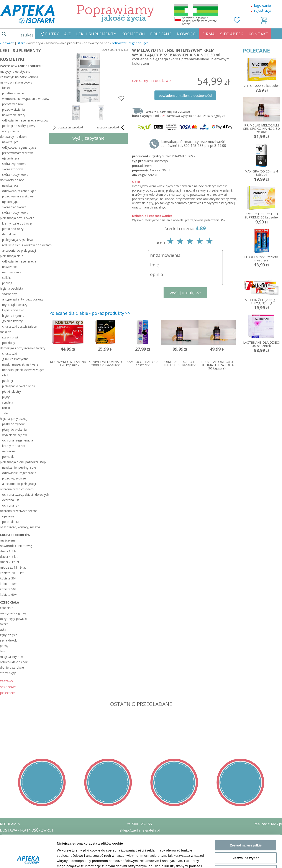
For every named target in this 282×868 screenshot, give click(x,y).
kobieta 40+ (8, 584)
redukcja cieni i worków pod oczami (25, 245)
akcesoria (9, 451)
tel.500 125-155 (140, 824)
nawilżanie (9, 267)
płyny (6, 397)
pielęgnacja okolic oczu (18, 386)
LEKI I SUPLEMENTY (96, 34)
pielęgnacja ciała (12, 256)
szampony (9, 294)
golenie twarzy (12, 321)
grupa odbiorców (15, 535)
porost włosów (13, 104)
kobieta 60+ (8, 595)
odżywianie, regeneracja (19, 261)
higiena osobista (11, 288)
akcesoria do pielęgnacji (19, 250)
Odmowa (246, 773)
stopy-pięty (8, 673)
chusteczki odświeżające (19, 326)
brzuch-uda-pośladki (14, 662)
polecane (7, 693)
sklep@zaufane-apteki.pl (140, 830)
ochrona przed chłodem (17, 489)
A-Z (68, 34)
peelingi (7, 381)
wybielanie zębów (15, 435)
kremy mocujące (14, 446)
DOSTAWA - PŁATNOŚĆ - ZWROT (27, 830)
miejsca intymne (11, 657)
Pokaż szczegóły (231, 792)
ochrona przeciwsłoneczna (19, 511)
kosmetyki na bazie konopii (19, 77)
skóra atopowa (13, 169)
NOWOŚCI (187, 34)
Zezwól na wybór (246, 761)
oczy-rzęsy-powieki (13, 619)
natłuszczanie (12, 272)
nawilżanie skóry (14, 115)
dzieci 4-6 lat (9, 557)
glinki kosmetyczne (15, 359)
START (21, 43)
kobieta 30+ (8, 578)
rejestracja (263, 10)
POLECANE (161, 34)
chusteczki (9, 354)
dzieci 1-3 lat (9, 551)
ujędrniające (11, 158)
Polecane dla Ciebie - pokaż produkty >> (90, 313)
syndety (8, 402)
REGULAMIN (10, 824)
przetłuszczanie (13, 93)
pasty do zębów (13, 424)
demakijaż (9, 234)
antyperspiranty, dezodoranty (23, 299)
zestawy (7, 681)
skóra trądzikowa (14, 164)
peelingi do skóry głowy (19, 126)
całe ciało (7, 608)
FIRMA (208, 34)
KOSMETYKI (133, 34)
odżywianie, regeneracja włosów (25, 120)
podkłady (9, 343)
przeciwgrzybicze (14, 478)
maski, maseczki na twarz (20, 364)
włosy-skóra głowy (13, 613)
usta (3, 629)
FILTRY (52, 34)
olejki (6, 375)
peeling (7, 283)
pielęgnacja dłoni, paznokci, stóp (23, 462)
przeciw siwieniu (13, 109)
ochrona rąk (11, 505)
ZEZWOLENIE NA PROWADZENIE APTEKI (33, 843)
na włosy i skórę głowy (16, 82)
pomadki (8, 457)
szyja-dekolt (8, 640)
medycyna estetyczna (15, 71)
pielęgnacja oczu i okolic (17, 218)
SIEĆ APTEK (232, 34)
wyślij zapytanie (89, 138)
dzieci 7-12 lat (10, 562)
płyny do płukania (14, 429)
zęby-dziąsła (9, 635)
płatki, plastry (11, 391)
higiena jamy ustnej (14, 419)
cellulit (7, 278)
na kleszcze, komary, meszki (20, 527)
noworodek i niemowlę (16, 546)
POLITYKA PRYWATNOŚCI (21, 837)
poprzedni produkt (67, 128)
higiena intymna (13, 316)
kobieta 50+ (8, 589)
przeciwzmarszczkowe (18, 153)
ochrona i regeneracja (18, 440)
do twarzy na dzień (13, 137)
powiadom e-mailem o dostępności (185, 95)
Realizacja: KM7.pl (268, 824)
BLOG (5, 855)
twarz (4, 624)
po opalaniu (10, 522)
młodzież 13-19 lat (13, 567)
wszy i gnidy (11, 131)
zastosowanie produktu (21, 66)
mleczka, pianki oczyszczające (23, 370)
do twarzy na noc (12, 180)
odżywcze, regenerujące (130, 43)
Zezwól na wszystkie (246, 748)
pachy (4, 646)
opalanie (8, 516)
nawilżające (10, 142)
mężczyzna (8, 540)
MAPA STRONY (12, 861)
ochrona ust (11, 500)
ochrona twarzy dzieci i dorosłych (25, 495)
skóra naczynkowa (15, 175)
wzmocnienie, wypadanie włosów (25, 99)
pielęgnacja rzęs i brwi (18, 240)
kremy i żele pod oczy (17, 223)
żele (5, 413)
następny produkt (110, 128)
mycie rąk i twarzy (15, 305)
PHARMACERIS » (184, 156)
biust (3, 651)
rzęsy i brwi (10, 337)
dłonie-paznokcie (12, 667)
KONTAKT (259, 34)
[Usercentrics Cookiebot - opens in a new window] (28, 793)
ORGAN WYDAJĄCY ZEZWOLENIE (27, 849)
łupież (6, 88)
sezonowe (8, 687)
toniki (6, 408)
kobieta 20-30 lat (12, 573)
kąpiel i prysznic (13, 310)
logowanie (262, 5)
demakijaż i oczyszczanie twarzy (23, 348)
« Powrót (7, 43)
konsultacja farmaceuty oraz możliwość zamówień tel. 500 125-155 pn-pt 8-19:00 (193, 144)
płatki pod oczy (13, 229)
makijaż (5, 332)
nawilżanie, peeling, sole (19, 467)
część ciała (10, 602)
